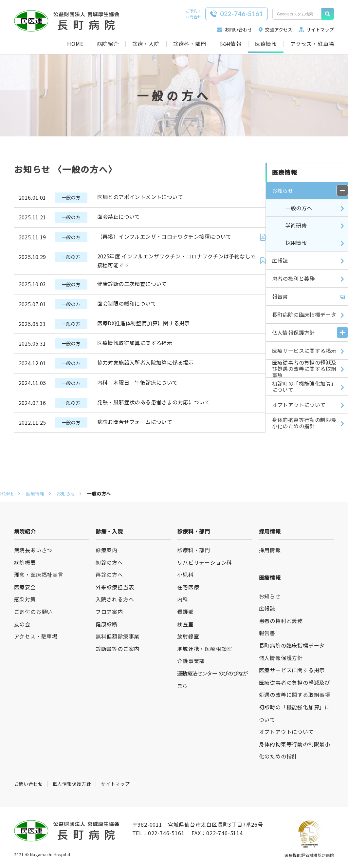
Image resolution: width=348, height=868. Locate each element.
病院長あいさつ (33, 550)
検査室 (185, 624)
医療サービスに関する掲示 (292, 670)
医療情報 (266, 44)
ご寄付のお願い (33, 612)
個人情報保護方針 (281, 658)
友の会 (22, 624)
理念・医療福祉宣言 (39, 575)
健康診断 (107, 624)
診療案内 (107, 550)
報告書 (267, 633)
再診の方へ (109, 575)
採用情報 (231, 44)
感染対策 (25, 599)
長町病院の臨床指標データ (292, 645)
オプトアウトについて (286, 732)
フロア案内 (109, 612)
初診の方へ (109, 562)
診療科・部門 (190, 44)
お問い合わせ (234, 30)
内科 (183, 599)
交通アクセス (275, 30)
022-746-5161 (166, 833)
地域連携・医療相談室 (205, 649)
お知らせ (66, 494)
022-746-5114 (225, 833)
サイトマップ (316, 30)
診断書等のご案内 (118, 649)
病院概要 (25, 562)
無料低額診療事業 (118, 636)
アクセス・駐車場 (312, 44)
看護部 (185, 612)
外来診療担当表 (115, 587)
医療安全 (25, 587)
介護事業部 (191, 661)
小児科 (185, 575)
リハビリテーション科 (205, 562)
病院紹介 (108, 44)
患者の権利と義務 (281, 621)
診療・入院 (146, 44)
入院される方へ (115, 599)
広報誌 (267, 608)
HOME (75, 44)
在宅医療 (188, 587)
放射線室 (188, 636)
